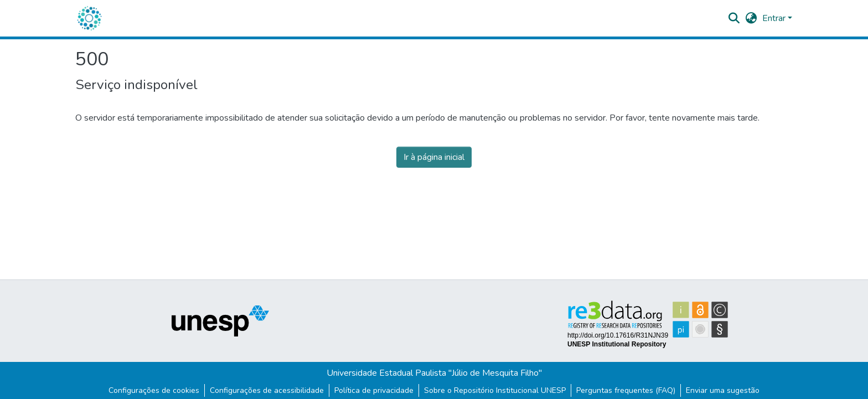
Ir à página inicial (434, 157)
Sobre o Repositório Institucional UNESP (495, 390)
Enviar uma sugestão (723, 390)
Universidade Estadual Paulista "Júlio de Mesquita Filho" (434, 373)
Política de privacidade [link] (374, 390)
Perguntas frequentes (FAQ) (626, 390)
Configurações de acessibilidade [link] (267, 390)
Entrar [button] (775, 18)
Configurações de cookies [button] (154, 390)
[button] (89, 18)
